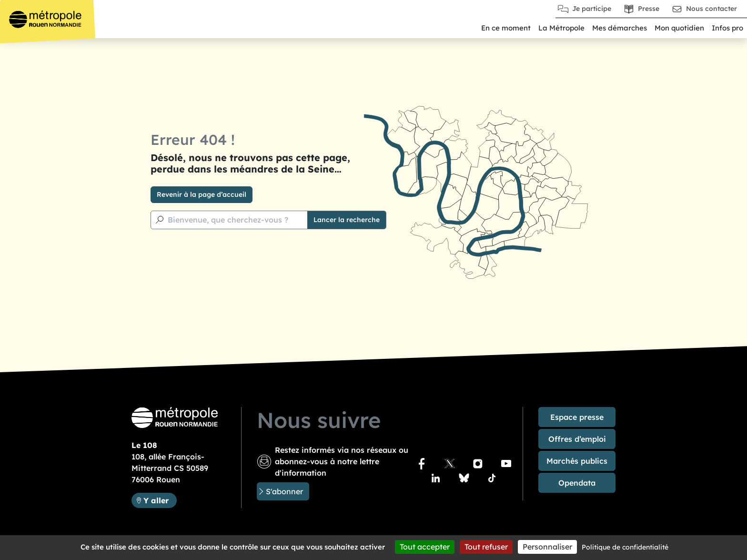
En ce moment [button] (506, 28)
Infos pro (727, 28)
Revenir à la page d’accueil (202, 194)
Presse (649, 9)
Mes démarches (620, 28)
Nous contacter (712, 9)
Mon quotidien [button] (679, 28)
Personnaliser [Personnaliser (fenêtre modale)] (547, 547)
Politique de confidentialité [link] (625, 547)
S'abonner (284, 491)
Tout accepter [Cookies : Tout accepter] (425, 547)
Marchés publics (577, 461)
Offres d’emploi (577, 439)
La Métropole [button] (561, 28)
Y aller (156, 500)
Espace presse (577, 417)
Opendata (577, 483)
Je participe (592, 9)
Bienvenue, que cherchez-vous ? (228, 220)
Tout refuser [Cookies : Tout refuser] (486, 547)
